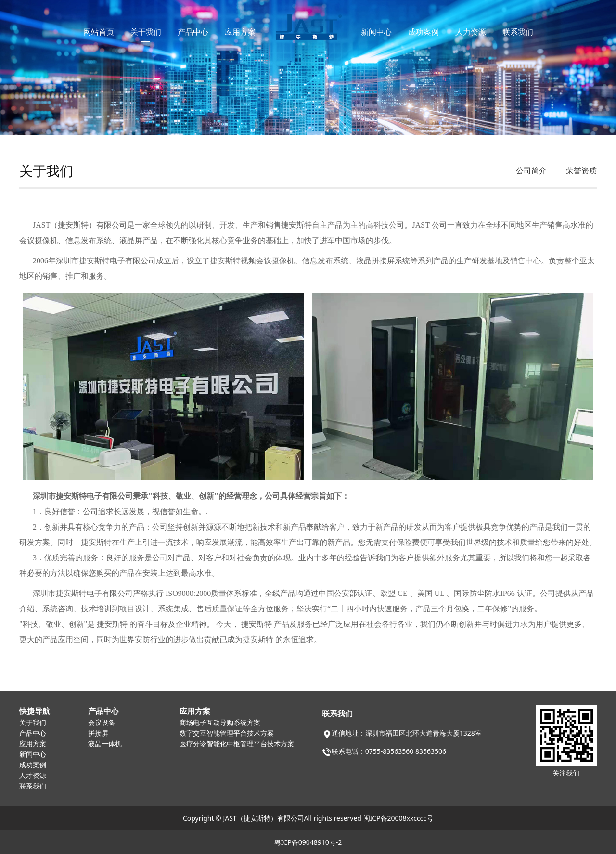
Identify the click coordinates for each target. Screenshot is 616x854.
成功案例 (423, 32)
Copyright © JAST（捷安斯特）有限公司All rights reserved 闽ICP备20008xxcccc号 (308, 818)
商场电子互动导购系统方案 (220, 723)
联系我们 (518, 32)
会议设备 (102, 723)
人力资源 (471, 32)
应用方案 (240, 32)
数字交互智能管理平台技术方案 (227, 733)
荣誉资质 (581, 170)
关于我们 (146, 32)
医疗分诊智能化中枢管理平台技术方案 (237, 744)
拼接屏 (98, 733)
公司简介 (531, 170)
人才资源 (33, 776)
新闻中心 (376, 32)
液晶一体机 (105, 744)
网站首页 (99, 32)
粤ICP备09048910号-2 (308, 842)
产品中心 (193, 32)
